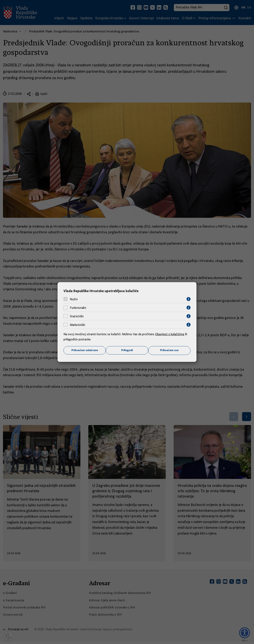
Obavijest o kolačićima (170, 334)
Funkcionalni (78, 308)
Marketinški (77, 325)
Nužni (74, 299)
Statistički (77, 316)
